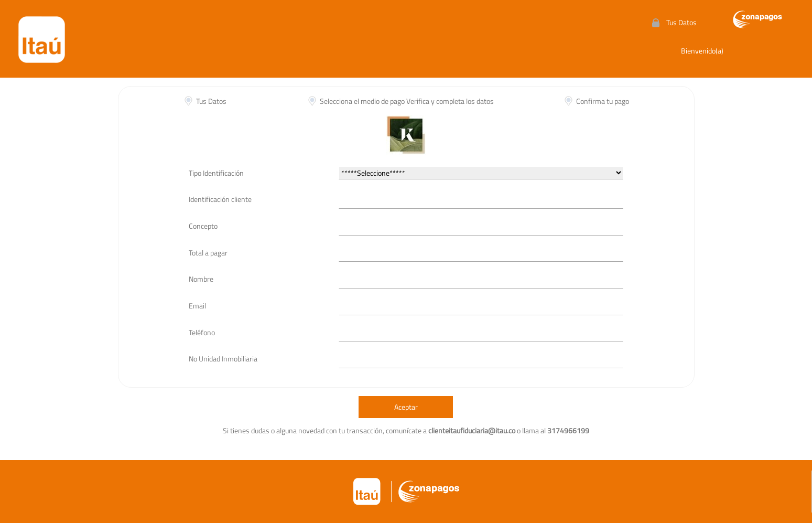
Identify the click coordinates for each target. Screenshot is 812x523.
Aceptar (406, 407)
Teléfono (202, 332)
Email (197, 306)
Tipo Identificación (216, 173)
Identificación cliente (220, 199)
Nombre (201, 279)
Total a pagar (208, 253)
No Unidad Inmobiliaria (223, 359)
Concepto (203, 226)
